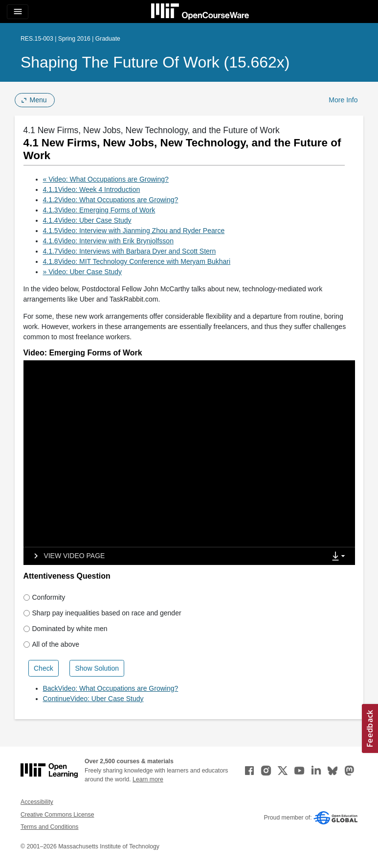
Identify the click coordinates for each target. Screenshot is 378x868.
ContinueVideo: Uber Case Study (93, 699)
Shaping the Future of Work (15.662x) (155, 62)
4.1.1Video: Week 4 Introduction (92, 189)
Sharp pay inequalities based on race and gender (102, 613)
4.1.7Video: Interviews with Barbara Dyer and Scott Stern (130, 251)
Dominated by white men (66, 629)
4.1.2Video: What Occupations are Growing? (111, 200)
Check (44, 668)
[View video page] (66, 556)
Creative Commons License (57, 815)
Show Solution (97, 668)
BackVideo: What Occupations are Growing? (111, 688)
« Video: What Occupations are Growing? (106, 179)
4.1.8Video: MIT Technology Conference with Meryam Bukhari (137, 261)
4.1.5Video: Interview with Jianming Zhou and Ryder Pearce (134, 231)
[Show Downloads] (340, 557)
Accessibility (37, 802)
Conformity (44, 597)
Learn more (148, 779)
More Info (343, 100)
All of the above (52, 644)
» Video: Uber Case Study (83, 272)
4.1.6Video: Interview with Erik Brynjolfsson (108, 241)
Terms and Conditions (49, 827)
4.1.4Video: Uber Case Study (87, 220)
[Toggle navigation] (18, 12)
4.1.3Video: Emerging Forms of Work (99, 210)
